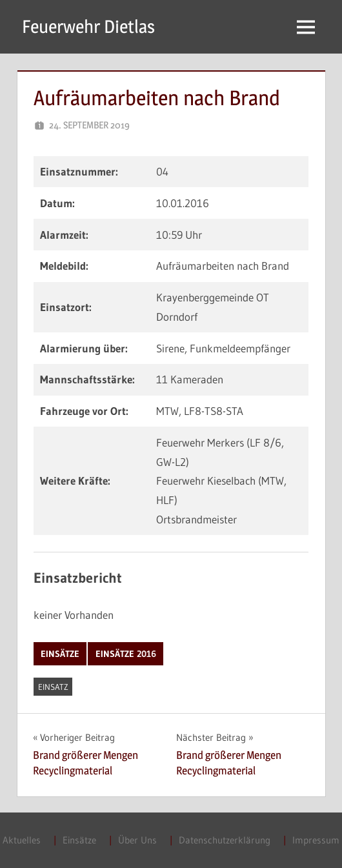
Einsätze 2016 (126, 654)
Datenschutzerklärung (225, 840)
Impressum (316, 840)
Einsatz (53, 687)
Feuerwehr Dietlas (88, 26)
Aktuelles (22, 840)
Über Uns (137, 840)
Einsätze (60, 654)
